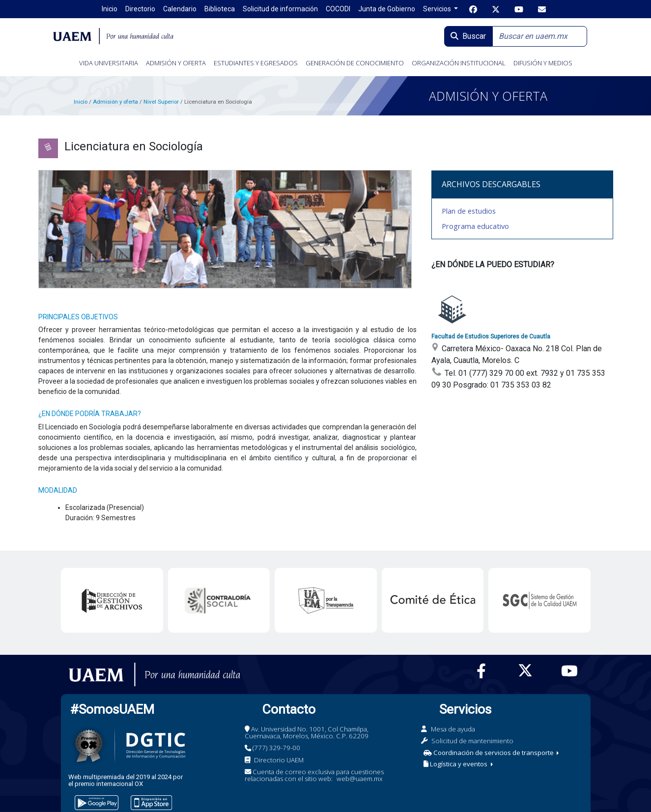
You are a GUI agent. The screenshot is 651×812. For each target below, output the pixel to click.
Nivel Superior (161, 102)
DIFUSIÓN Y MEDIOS (543, 63)
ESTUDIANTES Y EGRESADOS (256, 63)
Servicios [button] (438, 9)
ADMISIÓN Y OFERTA (176, 63)
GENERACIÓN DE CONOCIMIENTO (355, 63)
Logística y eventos (456, 764)
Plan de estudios (469, 211)
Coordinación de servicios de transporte (489, 753)
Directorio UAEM (279, 760)
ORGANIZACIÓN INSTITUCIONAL (459, 63)
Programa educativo (475, 226)
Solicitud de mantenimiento (472, 741)
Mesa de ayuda (453, 729)
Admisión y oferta (116, 102)
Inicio (81, 102)
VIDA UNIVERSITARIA (109, 63)
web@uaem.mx (360, 779)
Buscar (468, 36)
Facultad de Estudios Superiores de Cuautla (491, 336)
